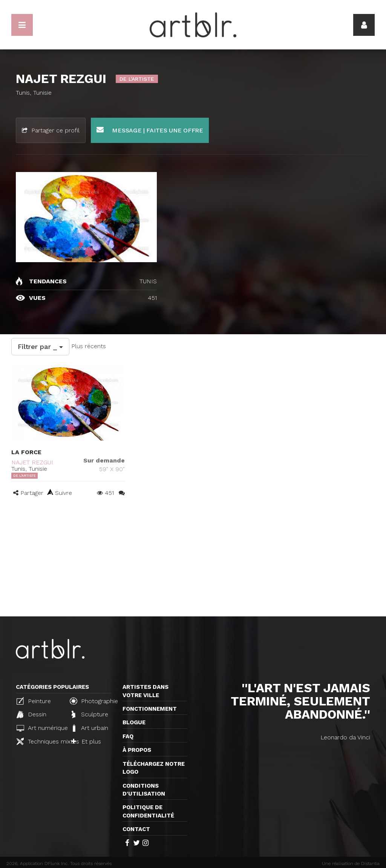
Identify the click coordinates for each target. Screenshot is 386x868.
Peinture (34, 701)
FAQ (128, 736)
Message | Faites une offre (150, 130)
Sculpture (90, 714)
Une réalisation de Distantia (351, 863)
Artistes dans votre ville (146, 691)
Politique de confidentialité (148, 811)
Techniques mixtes (40, 741)
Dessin (31, 714)
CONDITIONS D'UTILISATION (144, 790)
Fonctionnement (150, 709)
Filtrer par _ (40, 346)
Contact (136, 829)
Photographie (93, 701)
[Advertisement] (193, 560)
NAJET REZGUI (32, 462)
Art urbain (90, 728)
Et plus (86, 741)
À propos (137, 750)
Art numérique (40, 728)
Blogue (134, 722)
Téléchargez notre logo (154, 768)
